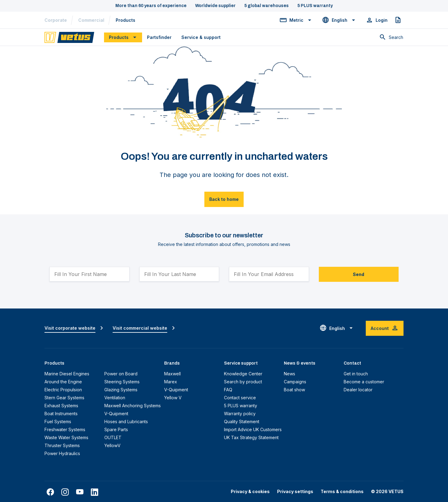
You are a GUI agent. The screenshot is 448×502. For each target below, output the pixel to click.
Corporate (56, 20)
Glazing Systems (121, 390)
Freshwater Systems (65, 429)
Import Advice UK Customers (253, 429)
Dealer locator (358, 390)
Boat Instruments (61, 414)
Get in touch (356, 374)
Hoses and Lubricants (126, 422)
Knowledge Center (243, 374)
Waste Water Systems (66, 437)
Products (126, 20)
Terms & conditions (342, 491)
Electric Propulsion (63, 390)
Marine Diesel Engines (67, 374)
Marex (171, 382)
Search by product (243, 382)
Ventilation (115, 398)
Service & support (201, 37)
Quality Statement (242, 422)
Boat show (294, 390)
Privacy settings (295, 491)
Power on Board (121, 374)
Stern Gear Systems (64, 398)
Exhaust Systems (61, 406)
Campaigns (295, 382)
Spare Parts (116, 429)
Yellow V (173, 398)
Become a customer (364, 382)
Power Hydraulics (62, 453)
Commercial (91, 20)
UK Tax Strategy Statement (251, 437)
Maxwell (172, 374)
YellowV (112, 445)
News (290, 374)
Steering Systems (122, 382)
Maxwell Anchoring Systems (133, 406)
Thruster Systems (62, 445)
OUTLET (113, 437)
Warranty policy (240, 414)
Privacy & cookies (250, 491)
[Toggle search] (391, 37)
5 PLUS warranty (241, 406)
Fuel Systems (58, 422)
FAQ (228, 390)
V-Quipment (116, 414)
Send (359, 274)
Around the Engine (63, 382)
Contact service (240, 398)
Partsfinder (159, 37)
